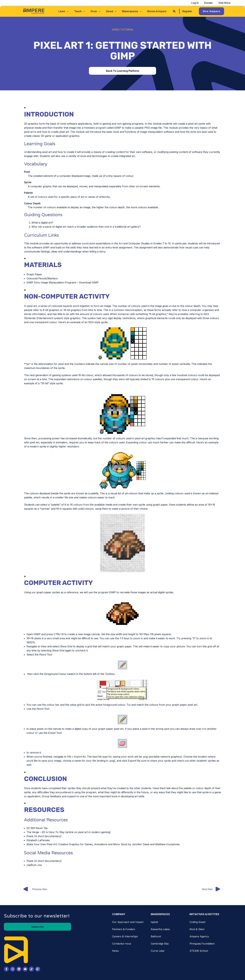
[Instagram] (13, 969)
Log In (197, 3)
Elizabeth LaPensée (38, 840)
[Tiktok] (31, 969)
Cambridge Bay (160, 944)
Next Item (212, 890)
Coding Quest (197, 922)
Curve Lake (158, 951)
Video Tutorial (123, 30)
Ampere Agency (199, 937)
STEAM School (199, 951)
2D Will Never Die (37, 828)
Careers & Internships (125, 937)
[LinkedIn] (19, 969)
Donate (210, 3)
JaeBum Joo (34, 865)
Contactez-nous (122, 944)
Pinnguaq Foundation (202, 944)
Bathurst (156, 937)
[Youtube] (25, 969)
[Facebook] (6, 969)
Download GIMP (89, 282)
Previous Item (35, 890)
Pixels (30, 836)
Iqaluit (154, 922)
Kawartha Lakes (160, 929)
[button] (65, 11)
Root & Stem (197, 929)
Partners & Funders (124, 929)
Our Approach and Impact (128, 922)
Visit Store (225, 3)
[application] (69, 11)
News (115, 951)
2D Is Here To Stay (53, 832)
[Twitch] (38, 969)
